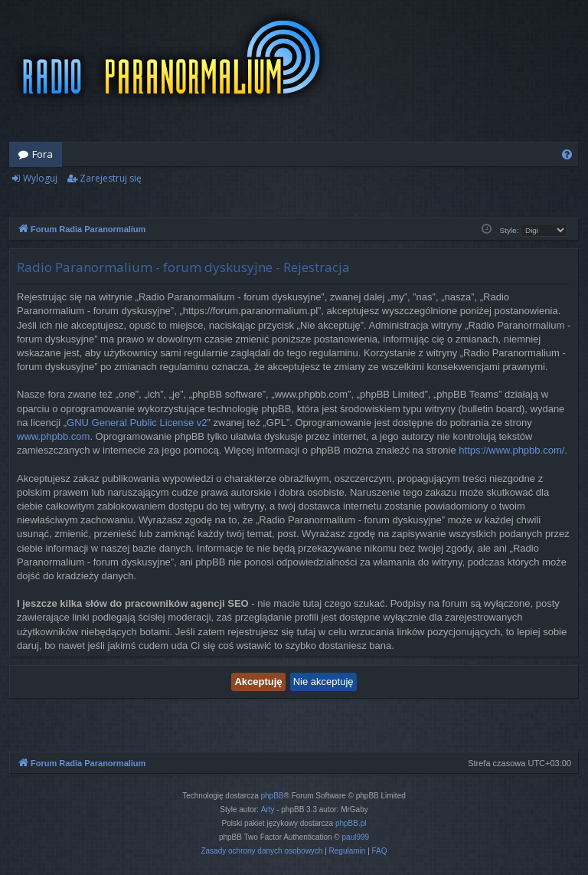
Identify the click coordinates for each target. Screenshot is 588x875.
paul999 (356, 837)
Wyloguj (40, 178)
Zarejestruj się (111, 178)
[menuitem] (567, 154)
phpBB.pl (351, 823)
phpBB (273, 796)
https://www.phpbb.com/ (511, 450)
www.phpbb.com (53, 436)
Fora (42, 154)
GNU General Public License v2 (137, 423)
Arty (268, 809)
